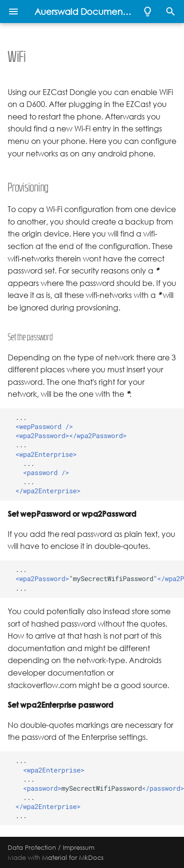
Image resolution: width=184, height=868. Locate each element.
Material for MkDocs (73, 857)
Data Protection (32, 847)
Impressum (79, 847)
